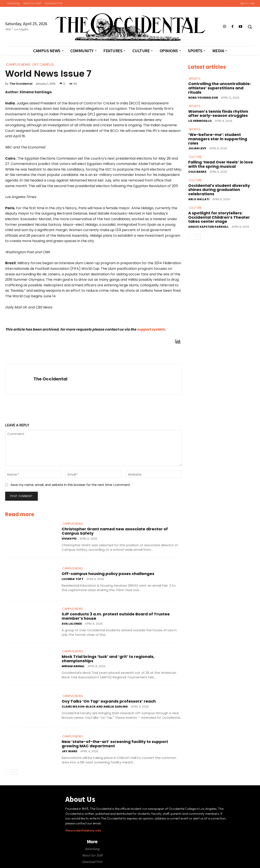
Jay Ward (70, 751)
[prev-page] (8, 772)
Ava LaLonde (72, 624)
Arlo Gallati (199, 199)
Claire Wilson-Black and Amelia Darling (95, 707)
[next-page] (15, 772)
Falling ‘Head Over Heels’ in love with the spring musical (221, 164)
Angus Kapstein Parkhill (208, 227)
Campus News (73, 524)
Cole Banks (197, 172)
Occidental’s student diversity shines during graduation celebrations (219, 190)
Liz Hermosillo (200, 121)
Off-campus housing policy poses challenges (108, 574)
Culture (195, 157)
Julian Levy (197, 148)
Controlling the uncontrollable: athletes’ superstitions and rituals (219, 88)
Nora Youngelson (203, 98)
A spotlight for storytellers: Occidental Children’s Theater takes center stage (219, 217)
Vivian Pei (69, 539)
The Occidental (21, 84)
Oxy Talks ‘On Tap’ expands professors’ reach (109, 701)
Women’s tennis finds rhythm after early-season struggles (218, 114)
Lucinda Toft (73, 579)
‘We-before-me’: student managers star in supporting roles (218, 139)
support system (151, 329)
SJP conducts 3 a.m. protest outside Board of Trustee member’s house (116, 616)
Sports (195, 79)
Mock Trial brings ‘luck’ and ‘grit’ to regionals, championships (108, 659)
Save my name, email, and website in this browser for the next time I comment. (71, 485)
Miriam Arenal (73, 666)
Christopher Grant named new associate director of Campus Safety (115, 531)
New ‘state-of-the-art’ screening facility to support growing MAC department (115, 744)
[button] (250, 27)
